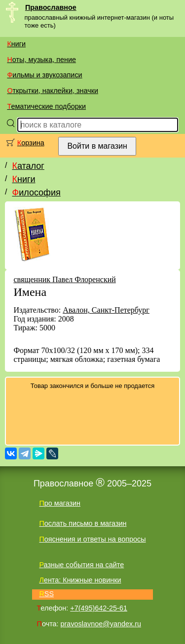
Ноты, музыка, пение (41, 60)
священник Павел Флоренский (64, 279)
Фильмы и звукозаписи (44, 75)
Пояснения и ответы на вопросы (92, 539)
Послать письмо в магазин (83, 523)
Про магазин (60, 503)
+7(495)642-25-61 (99, 608)
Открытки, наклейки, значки (53, 91)
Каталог (28, 166)
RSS (46, 594)
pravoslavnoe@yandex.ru (101, 624)
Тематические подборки (46, 106)
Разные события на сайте (81, 565)
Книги (16, 44)
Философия (36, 193)
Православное (51, 7)
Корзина (31, 143)
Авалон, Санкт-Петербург (106, 310)
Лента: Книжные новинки (80, 580)
